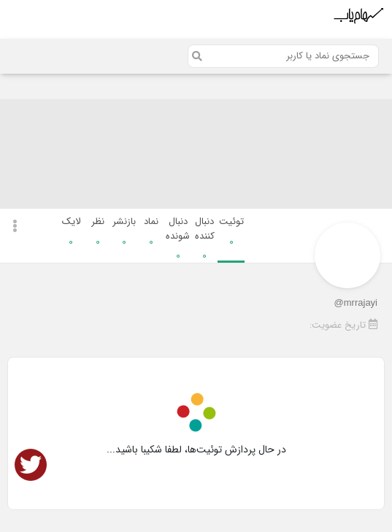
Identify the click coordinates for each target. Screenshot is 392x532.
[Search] (283, 56)
